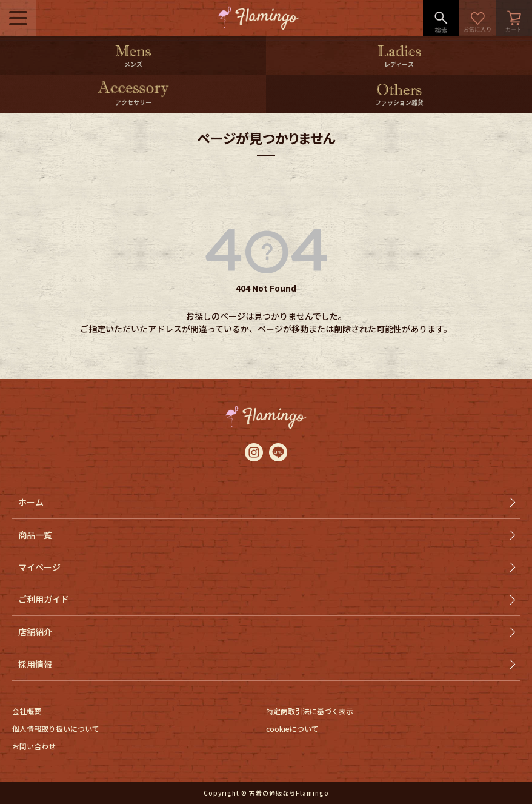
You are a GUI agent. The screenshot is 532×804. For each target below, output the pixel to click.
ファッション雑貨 (399, 102)
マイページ (39, 567)
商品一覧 (35, 535)
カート (514, 18)
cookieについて (292, 729)
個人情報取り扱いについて (56, 729)
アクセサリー (133, 102)
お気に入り (477, 18)
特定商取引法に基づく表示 (310, 711)
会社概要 (27, 711)
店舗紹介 (35, 632)
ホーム (31, 502)
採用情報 (35, 664)
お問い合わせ (34, 746)
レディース (399, 64)
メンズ (133, 64)
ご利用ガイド (44, 599)
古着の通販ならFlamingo (289, 793)
